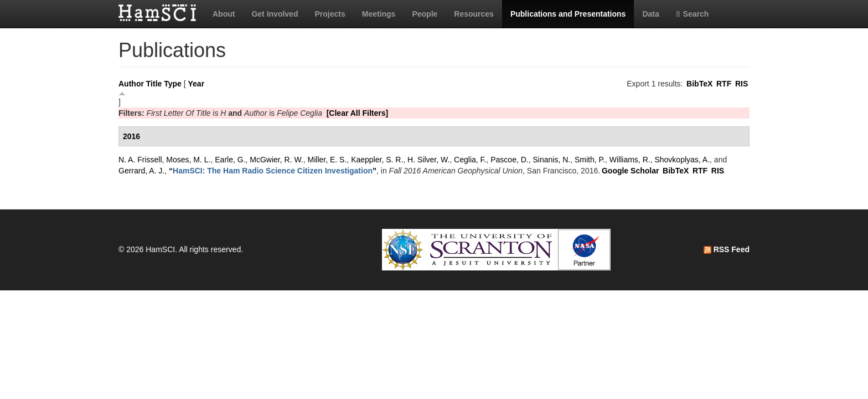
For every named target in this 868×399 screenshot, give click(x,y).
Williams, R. (630, 160)
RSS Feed (727, 249)
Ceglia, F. (470, 160)
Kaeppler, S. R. (377, 160)
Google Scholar (630, 171)
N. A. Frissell (140, 160)
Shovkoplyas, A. (682, 160)
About (224, 14)
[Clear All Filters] (358, 113)
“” (273, 171)
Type (173, 84)
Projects (330, 14)
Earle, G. (230, 160)
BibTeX (699, 84)
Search (693, 14)
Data (650, 14)
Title (154, 84)
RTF (724, 84)
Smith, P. (590, 160)
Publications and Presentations (568, 14)
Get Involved (275, 14)
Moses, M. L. (188, 160)
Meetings (379, 14)
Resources (474, 14)
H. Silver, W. (428, 160)
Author (131, 84)
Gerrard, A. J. (141, 171)
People (425, 14)
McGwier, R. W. (276, 160)
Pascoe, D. (509, 160)
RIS (742, 84)
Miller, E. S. (327, 160)
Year (197, 84)
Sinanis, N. (552, 160)
